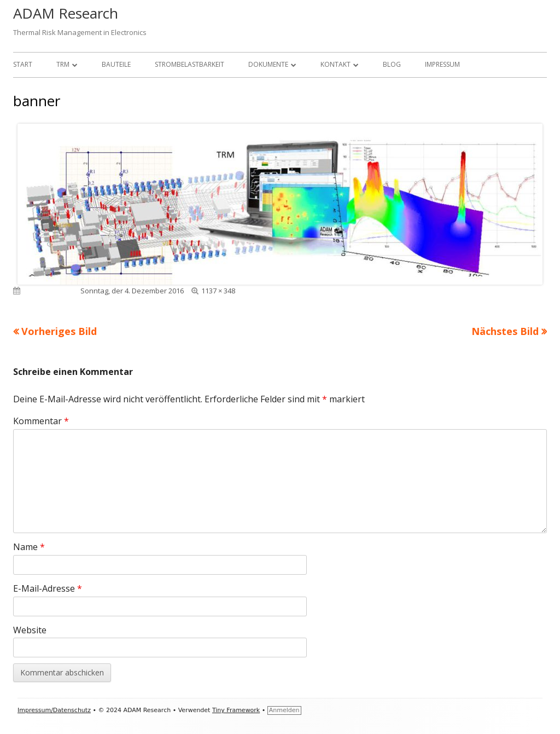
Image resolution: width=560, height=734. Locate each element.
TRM (63, 64)
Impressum (442, 64)
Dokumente (268, 64)
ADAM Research (66, 13)
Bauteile (116, 64)
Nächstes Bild (505, 331)
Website (30, 630)
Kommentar (41, 421)
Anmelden (284, 710)
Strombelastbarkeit (189, 64)
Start (23, 64)
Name (29, 547)
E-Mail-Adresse (48, 588)
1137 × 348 (218, 291)
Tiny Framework (236, 710)
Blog (392, 64)
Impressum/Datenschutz (54, 710)
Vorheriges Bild (59, 331)
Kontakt (336, 64)
